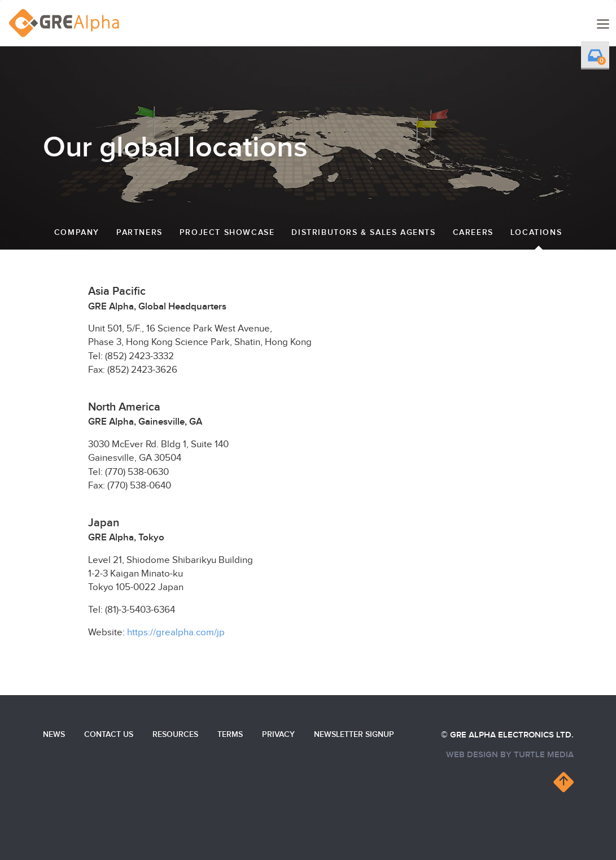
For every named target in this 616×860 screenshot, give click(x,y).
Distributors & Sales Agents (363, 232)
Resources (175, 734)
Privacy (278, 734)
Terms (230, 734)
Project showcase (227, 232)
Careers (473, 232)
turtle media (544, 755)
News (54, 734)
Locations (536, 232)
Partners (139, 232)
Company (77, 232)
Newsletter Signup (354, 734)
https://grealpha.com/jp (176, 632)
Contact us (109, 734)
